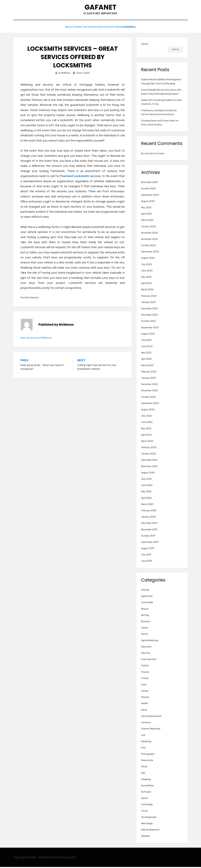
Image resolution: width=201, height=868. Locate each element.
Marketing (146, 743)
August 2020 (148, 474)
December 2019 (149, 524)
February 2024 (149, 297)
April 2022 (146, 436)
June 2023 (147, 348)
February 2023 (149, 373)
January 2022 (148, 455)
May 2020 (146, 493)
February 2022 (149, 449)
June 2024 (147, 272)
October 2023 (148, 322)
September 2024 (150, 253)
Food (144, 686)
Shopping (146, 780)
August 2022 (148, 411)
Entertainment (149, 660)
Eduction (146, 654)
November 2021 (149, 468)
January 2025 (148, 228)
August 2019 (148, 550)
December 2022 (149, 385)
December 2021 (149, 461)
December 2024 (149, 234)
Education (146, 648)
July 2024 (146, 266)
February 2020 (149, 512)
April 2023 (146, 360)
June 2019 (147, 562)
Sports (145, 799)
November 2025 (149, 183)
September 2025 (150, 196)
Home (144, 711)
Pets (144, 749)
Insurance (146, 724)
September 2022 (150, 404)
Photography (148, 755)
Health (75, 29)
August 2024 (148, 259)
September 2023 (150, 329)
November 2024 (149, 240)
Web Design (147, 825)
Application (147, 597)
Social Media (147, 787)
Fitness (145, 679)
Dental (145, 635)
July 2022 (146, 417)
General (140, 29)
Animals (145, 591)
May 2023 (146, 354)
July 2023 (146, 341)
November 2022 (149, 392)
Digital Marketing (150, 642)
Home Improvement (151, 717)
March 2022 (147, 442)
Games (145, 692)
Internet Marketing (151, 730)
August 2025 (148, 202)
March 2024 (147, 291)
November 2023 (149, 316)
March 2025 (147, 221)
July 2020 (146, 480)
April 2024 (146, 284)
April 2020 (146, 499)
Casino (145, 629)
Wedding (145, 837)
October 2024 (148, 247)
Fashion (145, 667)
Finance (90, 29)
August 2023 (148, 335)
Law (143, 736)
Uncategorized (149, 818)
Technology (147, 806)
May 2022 (146, 430)
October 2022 (148, 398)
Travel (106, 29)
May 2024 (146, 278)
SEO (143, 774)
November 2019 (149, 531)
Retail (144, 768)
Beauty (60, 29)
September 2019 (150, 543)
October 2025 (148, 190)
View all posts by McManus (36, 339)
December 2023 (149, 310)
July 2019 (146, 556)
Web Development (150, 831)
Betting (145, 616)
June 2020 (147, 486)
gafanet (101, 8)
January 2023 (148, 379)
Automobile (147, 604)
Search (145, 45)
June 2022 (147, 423)
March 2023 (147, 367)
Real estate (147, 761)
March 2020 (147, 505)
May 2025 (146, 209)
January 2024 (148, 303)
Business (146, 623)
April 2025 (146, 215)
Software (122, 29)
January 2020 (148, 518)
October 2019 (148, 537)
